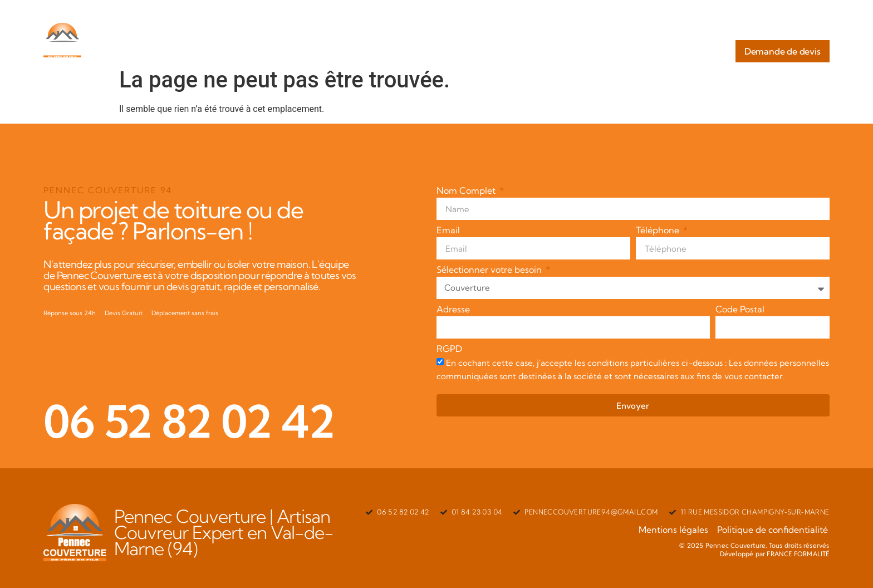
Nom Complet (467, 191)
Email (448, 231)
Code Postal (740, 310)
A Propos (529, 29)
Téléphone (659, 231)
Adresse (453, 310)
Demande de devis (783, 51)
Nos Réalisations (788, 29)
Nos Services (598, 29)
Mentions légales (676, 530)
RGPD (449, 349)
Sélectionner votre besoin (490, 270)
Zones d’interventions (693, 29)
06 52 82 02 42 (189, 421)
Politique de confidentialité (774, 530)
